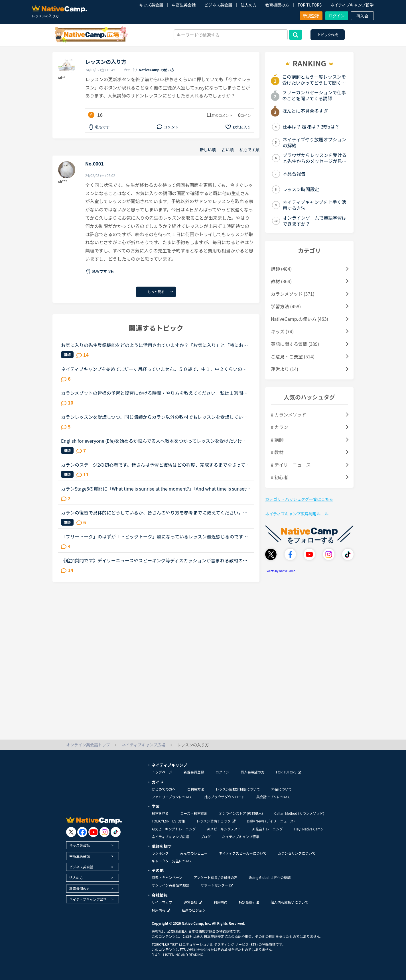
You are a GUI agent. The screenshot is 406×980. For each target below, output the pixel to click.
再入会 (362, 16)
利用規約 (220, 902)
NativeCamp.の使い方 (157, 70)
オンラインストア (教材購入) (241, 813)
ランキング (160, 853)
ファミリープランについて (172, 797)
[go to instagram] (104, 832)
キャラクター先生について (172, 861)
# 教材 (277, 452)
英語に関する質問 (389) (295, 344)
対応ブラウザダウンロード (224, 797)
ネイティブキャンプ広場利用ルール (297, 514)
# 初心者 (279, 477)
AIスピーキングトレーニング (174, 829)
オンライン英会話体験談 (170, 885)
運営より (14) (285, 369)
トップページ (162, 772)
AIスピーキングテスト (224, 829)
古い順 (228, 150)
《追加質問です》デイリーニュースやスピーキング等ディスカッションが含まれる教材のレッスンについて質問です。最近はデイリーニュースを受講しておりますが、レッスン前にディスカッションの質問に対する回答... (154, 560)
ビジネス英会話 (218, 5)
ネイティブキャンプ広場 (170, 837)
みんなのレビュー (194, 853)
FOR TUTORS (310, 5)
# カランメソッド (289, 415)
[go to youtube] (93, 832)
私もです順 (250, 150)
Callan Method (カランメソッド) (299, 813)
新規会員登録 (194, 772)
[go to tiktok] (116, 832)
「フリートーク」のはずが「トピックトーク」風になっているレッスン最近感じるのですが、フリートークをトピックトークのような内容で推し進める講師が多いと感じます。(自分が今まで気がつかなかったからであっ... (155, 536)
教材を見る (160, 813)
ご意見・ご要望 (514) (293, 356)
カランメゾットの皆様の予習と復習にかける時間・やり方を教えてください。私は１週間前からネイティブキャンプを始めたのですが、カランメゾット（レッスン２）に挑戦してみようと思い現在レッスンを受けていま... (154, 393)
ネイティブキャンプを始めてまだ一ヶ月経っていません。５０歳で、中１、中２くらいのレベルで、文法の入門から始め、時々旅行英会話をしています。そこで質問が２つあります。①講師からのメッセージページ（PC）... (154, 369)
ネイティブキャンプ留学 (352, 5)
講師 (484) (281, 269)
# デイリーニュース (291, 465)
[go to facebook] (82, 832)
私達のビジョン (194, 910)
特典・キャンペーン (167, 877)
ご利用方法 (196, 789)
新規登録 (311, 16)
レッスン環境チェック (216, 821)
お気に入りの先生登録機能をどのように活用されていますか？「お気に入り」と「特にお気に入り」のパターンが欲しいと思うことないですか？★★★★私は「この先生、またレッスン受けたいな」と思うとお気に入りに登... (155, 345)
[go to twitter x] (71, 832)
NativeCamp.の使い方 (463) (300, 319)
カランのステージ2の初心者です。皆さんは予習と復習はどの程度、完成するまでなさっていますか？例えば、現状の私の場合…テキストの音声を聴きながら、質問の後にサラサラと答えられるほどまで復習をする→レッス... (155, 465)
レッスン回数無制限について (238, 789)
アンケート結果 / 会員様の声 (216, 877)
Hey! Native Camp (308, 829)
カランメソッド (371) (293, 294)
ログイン (337, 16)
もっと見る (156, 292)
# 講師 (277, 440)
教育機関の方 (277, 5)
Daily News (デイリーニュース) (271, 821)
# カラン (279, 427)
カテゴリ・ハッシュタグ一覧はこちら (299, 499)
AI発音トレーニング (268, 829)
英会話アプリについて (273, 797)
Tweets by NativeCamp (280, 571)
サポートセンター (217, 885)
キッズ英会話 (151, 5)
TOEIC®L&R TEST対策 (168, 821)
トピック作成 (328, 35)
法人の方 (249, 5)
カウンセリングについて (297, 853)
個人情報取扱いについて (289, 902)
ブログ (206, 837)
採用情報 (161, 910)
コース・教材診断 (194, 813)
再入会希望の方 (253, 772)
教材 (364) (281, 281)
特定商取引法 (249, 902)
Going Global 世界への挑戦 (270, 877)
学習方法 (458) (286, 306)
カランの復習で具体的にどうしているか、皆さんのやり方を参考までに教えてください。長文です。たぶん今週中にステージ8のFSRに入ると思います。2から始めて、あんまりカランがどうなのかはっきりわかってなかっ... (156, 513)
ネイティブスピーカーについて (243, 853)
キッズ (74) (282, 331)
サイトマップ (162, 902)
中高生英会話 (184, 5)
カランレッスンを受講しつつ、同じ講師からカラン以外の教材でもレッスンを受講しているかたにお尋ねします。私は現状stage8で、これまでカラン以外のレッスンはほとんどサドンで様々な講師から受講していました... (154, 417)
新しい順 (208, 150)
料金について (282, 789)
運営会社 (193, 902)
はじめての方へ (164, 789)
